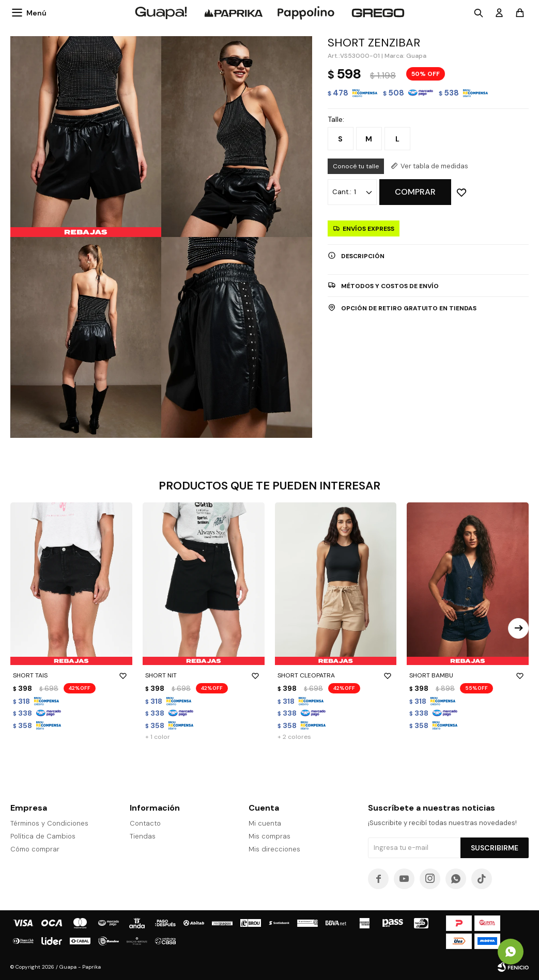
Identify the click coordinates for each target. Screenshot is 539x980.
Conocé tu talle (356, 166)
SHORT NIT (204, 675)
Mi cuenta (265, 823)
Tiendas (143, 836)
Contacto (145, 823)
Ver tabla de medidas (434, 166)
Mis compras (269, 836)
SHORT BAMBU (468, 675)
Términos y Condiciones (49, 823)
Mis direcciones (274, 849)
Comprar (415, 192)
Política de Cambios (43, 836)
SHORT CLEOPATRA (336, 675)
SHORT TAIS (71, 675)
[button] (518, 628)
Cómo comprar (35, 849)
